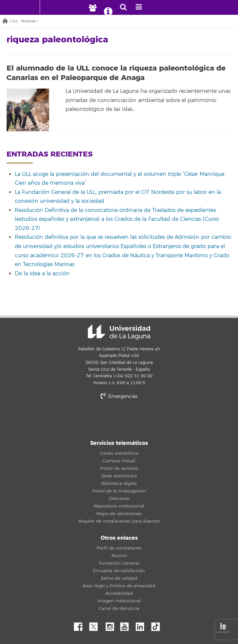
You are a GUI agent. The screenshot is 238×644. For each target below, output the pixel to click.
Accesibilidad (119, 593)
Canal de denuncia (119, 609)
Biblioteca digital (119, 484)
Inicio (5, 21)
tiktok (158, 625)
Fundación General (119, 563)
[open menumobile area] (139, 8)
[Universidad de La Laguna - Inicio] (33, 7)
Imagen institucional (119, 601)
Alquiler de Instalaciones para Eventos (119, 521)
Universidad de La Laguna (119, 332)
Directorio (119, 499)
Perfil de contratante (119, 548)
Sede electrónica (119, 476)
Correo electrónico (119, 453)
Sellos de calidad (119, 578)
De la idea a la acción (42, 274)
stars (119, 419)
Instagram (111, 625)
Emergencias (119, 396)
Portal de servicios (119, 468)
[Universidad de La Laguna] (50, 7)
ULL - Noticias (23, 21)
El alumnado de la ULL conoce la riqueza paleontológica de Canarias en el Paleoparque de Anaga (116, 73)
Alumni (119, 556)
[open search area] (123, 8)
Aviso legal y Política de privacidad (119, 586)
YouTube (127, 625)
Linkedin (142, 625)
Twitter (96, 625)
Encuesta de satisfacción (119, 571)
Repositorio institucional (119, 506)
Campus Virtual (119, 461)
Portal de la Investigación (119, 491)
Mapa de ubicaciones (119, 514)
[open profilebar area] (93, 8)
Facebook (81, 625)
